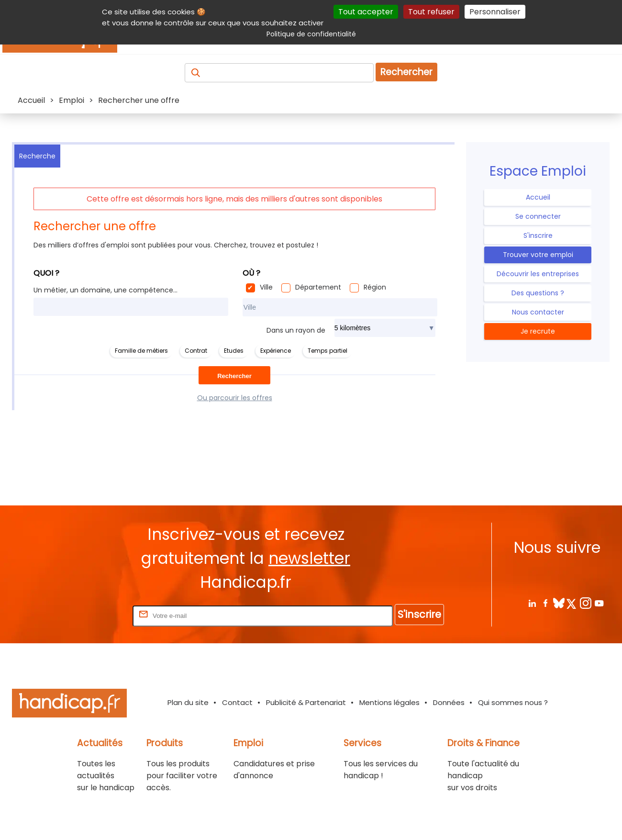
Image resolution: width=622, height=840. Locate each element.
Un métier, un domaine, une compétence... (106, 290)
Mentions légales (389, 702)
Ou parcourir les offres (235, 398)
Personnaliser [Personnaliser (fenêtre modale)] (495, 12)
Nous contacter (538, 312)
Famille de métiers (141, 351)
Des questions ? (538, 293)
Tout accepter (366, 12)
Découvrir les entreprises (538, 274)
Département (318, 287)
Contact (237, 702)
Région (375, 287)
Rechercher (406, 72)
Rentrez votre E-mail (92, 615)
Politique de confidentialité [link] (311, 34)
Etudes (234, 351)
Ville (266, 287)
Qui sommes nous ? (513, 702)
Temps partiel (328, 351)
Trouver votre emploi (538, 255)
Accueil (538, 197)
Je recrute (538, 331)
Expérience (276, 351)
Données (449, 702)
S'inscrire (538, 235)
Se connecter (538, 216)
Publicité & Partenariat (306, 702)
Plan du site (188, 702)
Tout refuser (431, 12)
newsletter (309, 558)
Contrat (196, 351)
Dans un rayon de (296, 330)
